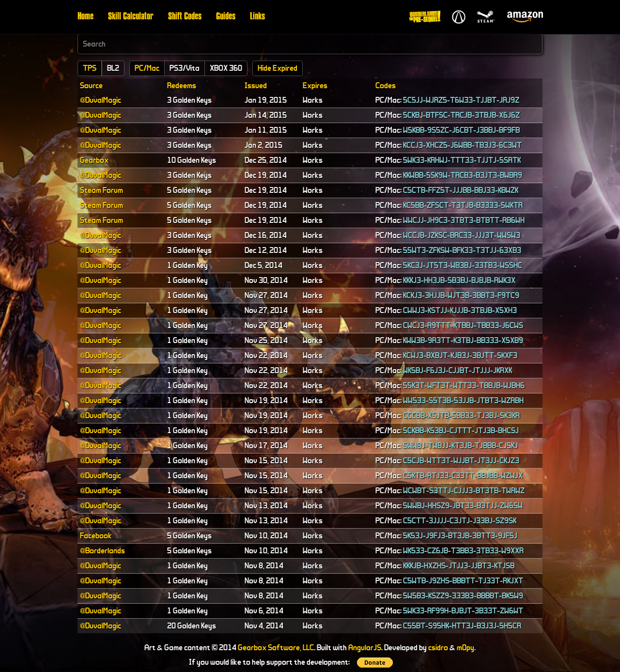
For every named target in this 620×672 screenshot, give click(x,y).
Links (257, 17)
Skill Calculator (131, 17)
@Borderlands (102, 551)
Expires (315, 86)
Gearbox (94, 160)
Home (85, 17)
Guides (226, 17)
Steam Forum (101, 190)
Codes (386, 86)
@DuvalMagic (101, 100)
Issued (256, 86)
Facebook (96, 536)
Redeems (182, 86)
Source (91, 86)
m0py (465, 648)
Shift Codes (185, 17)
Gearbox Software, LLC (276, 648)
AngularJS (365, 648)
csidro (438, 648)
